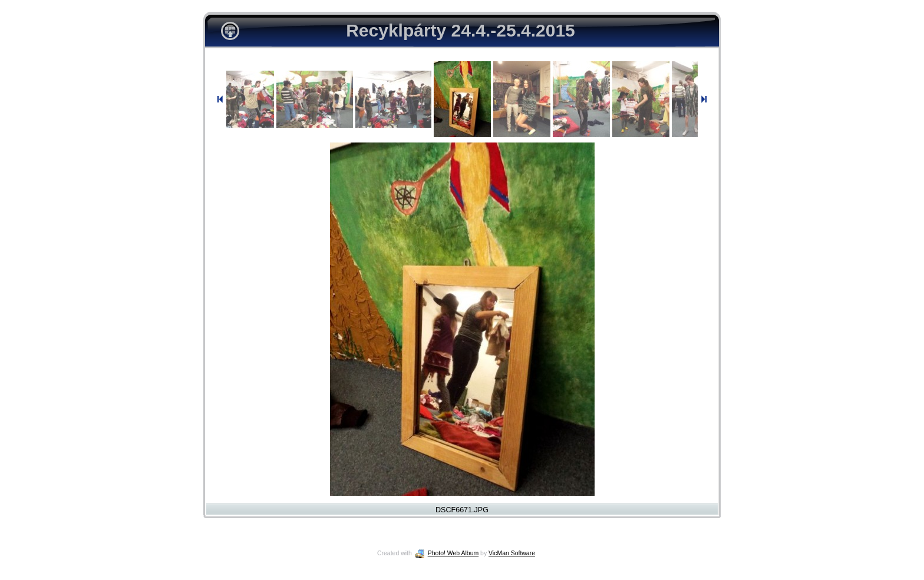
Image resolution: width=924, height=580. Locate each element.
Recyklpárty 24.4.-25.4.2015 (461, 30)
